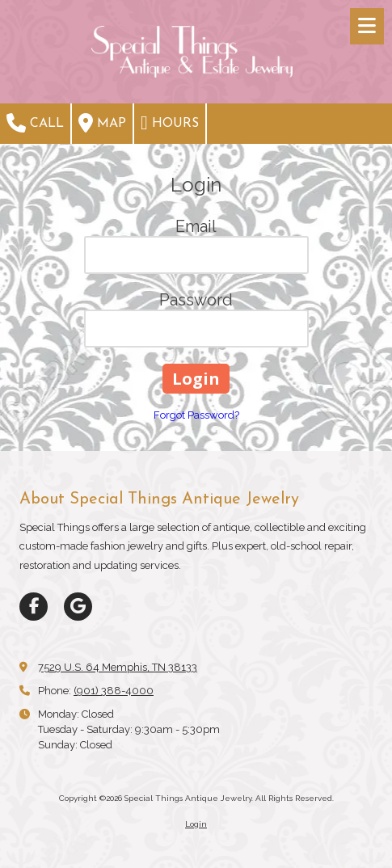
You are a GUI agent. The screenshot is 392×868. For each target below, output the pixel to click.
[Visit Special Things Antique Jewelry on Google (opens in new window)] (78, 607)
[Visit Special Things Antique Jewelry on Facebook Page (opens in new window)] (34, 607)
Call (35, 123)
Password (196, 300)
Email (196, 226)
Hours (170, 123)
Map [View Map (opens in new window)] (102, 123)
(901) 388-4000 (114, 691)
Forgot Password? (196, 415)
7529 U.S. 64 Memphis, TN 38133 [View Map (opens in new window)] (118, 667)
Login (196, 824)
